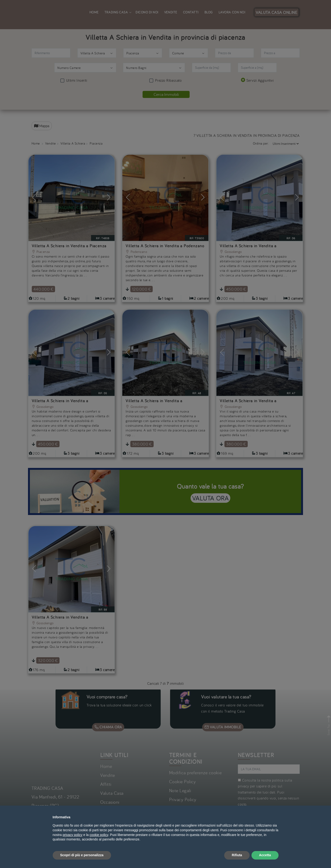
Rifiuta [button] (237, 855)
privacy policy (72, 835)
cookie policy (99, 835)
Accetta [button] (265, 855)
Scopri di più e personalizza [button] (82, 855)
